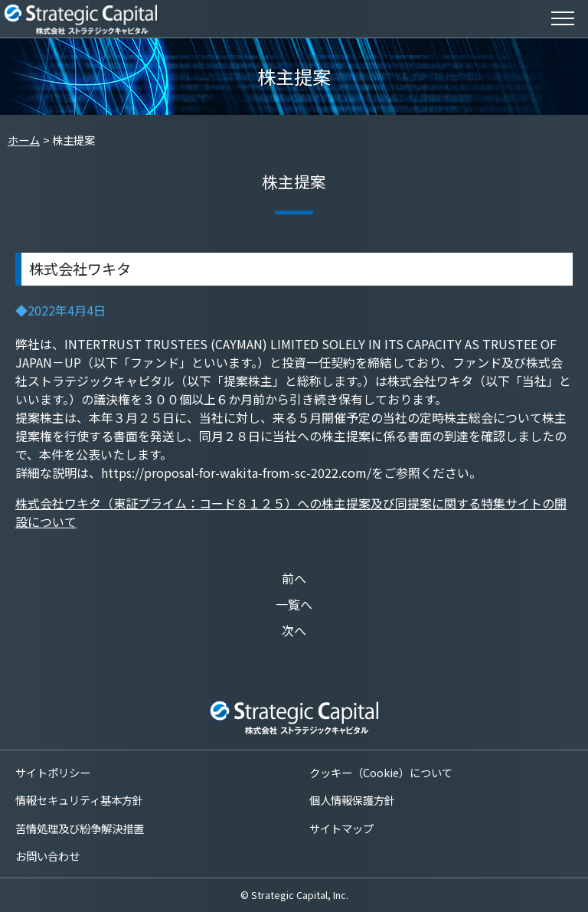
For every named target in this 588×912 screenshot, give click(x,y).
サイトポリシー (53, 772)
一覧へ (294, 604)
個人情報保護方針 (352, 800)
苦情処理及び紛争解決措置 (80, 828)
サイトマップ (341, 828)
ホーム (24, 140)
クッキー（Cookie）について (381, 772)
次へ (294, 630)
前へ (294, 578)
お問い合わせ (47, 856)
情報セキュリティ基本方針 (79, 800)
